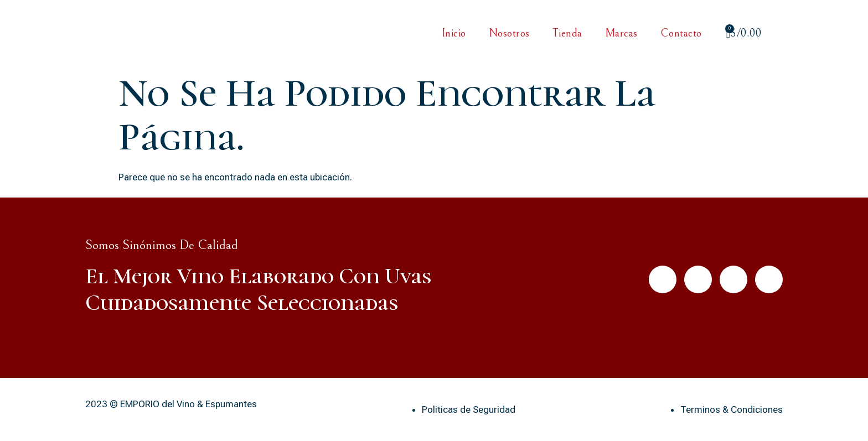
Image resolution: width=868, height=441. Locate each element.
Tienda (567, 33)
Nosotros (509, 33)
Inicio (454, 33)
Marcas (621, 33)
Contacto (681, 33)
